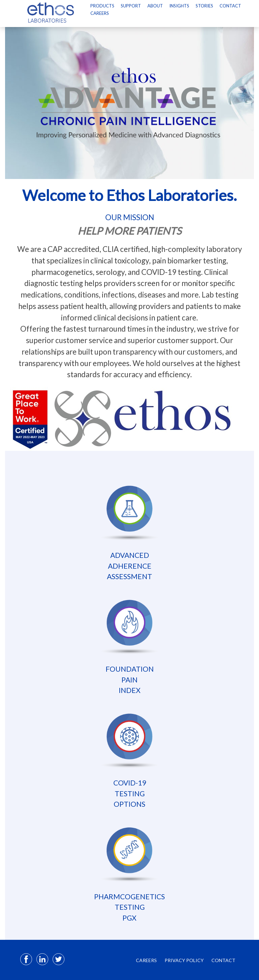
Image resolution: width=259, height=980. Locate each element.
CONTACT (223, 960)
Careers (100, 13)
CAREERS (146, 960)
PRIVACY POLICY (184, 960)
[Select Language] (97, 21)
